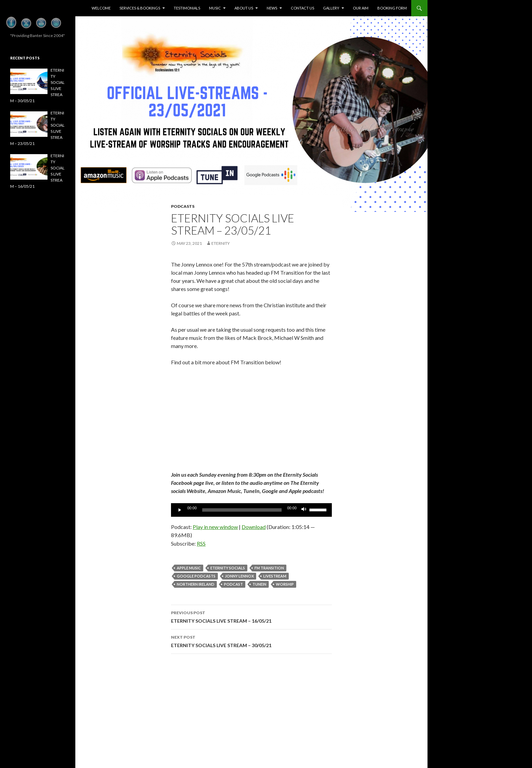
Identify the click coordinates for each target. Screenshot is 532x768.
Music (215, 8)
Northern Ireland (196, 584)
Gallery (331, 8)
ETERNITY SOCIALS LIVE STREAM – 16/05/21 (251, 616)
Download (254, 527)
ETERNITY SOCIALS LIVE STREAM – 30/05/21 (251, 641)
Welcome (101, 8)
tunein (259, 584)
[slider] (242, 510)
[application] (251, 510)
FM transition (269, 568)
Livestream (275, 576)
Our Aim (361, 8)
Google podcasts (196, 576)
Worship (285, 584)
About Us (244, 8)
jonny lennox (239, 576)
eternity (221, 243)
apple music (189, 568)
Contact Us (302, 8)
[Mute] (304, 510)
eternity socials (228, 568)
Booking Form (392, 8)
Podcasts (183, 206)
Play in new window (215, 527)
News (272, 8)
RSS (201, 543)
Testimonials (187, 8)
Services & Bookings (140, 8)
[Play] (180, 510)
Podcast (233, 584)
